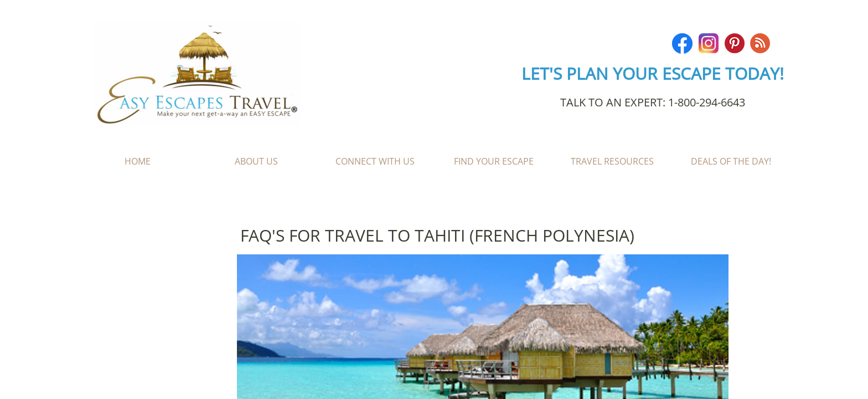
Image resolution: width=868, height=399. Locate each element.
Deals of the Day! (731, 161)
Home (138, 161)
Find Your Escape (494, 161)
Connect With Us (375, 161)
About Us (256, 161)
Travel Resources (612, 161)
